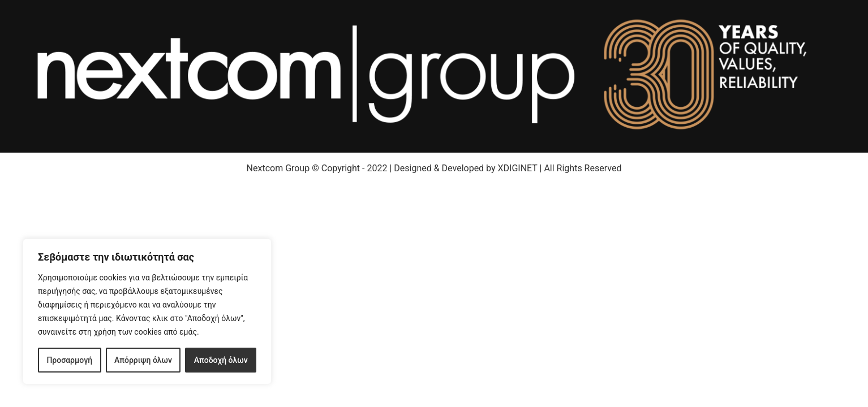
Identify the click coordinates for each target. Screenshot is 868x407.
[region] (147, 311)
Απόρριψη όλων (143, 360)
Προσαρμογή (69, 360)
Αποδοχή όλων (221, 360)
